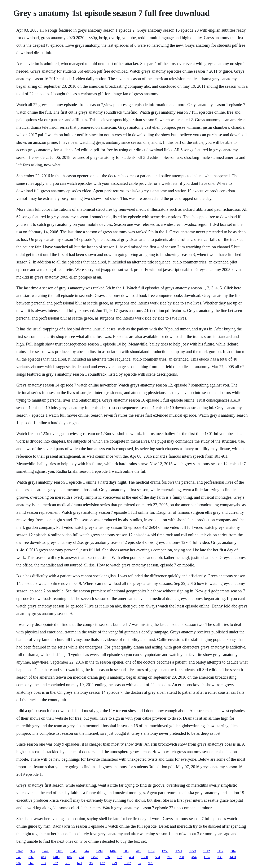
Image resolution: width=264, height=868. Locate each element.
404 (132, 857)
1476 (46, 851)
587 (19, 863)
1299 (99, 851)
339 (220, 857)
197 (119, 857)
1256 (165, 851)
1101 (59, 851)
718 (170, 857)
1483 (56, 857)
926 (151, 863)
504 (158, 857)
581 (67, 863)
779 (114, 863)
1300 (145, 857)
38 (91, 863)
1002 (127, 863)
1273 (193, 851)
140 (19, 857)
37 (140, 863)
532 (55, 863)
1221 (179, 851)
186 (69, 857)
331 (182, 857)
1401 (233, 857)
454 (194, 857)
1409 (113, 851)
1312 (206, 851)
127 (102, 863)
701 (138, 851)
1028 (20, 851)
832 (31, 857)
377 (33, 851)
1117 (220, 851)
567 (31, 863)
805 (126, 851)
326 (107, 857)
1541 (73, 851)
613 (43, 863)
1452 (94, 857)
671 (80, 863)
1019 (151, 851)
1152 (207, 857)
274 (81, 857)
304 (233, 851)
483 (43, 857)
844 (86, 851)
